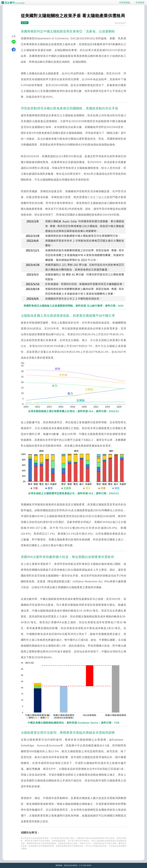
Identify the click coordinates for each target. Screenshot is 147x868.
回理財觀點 (125, 3)
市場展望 (140, 3)
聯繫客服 (59, 865)
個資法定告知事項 (71, 865)
